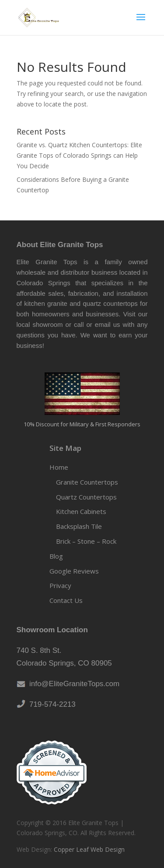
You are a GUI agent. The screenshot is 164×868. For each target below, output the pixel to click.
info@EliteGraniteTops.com (73, 684)
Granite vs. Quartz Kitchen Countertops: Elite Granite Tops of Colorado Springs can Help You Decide (79, 155)
